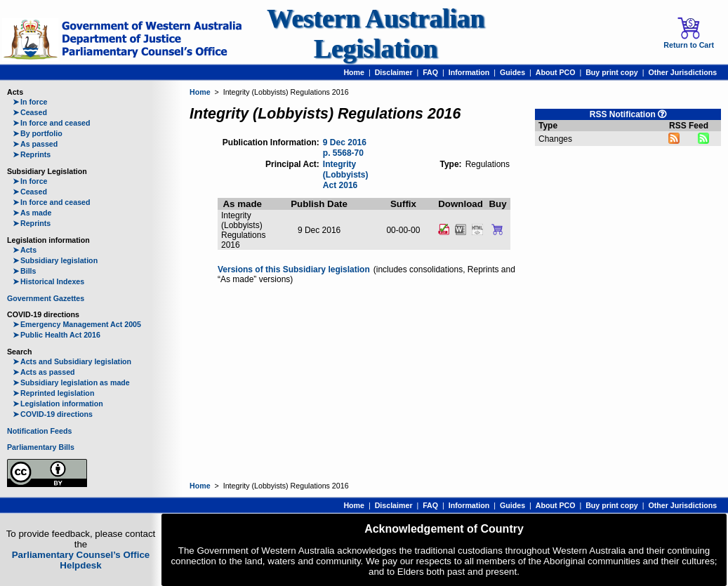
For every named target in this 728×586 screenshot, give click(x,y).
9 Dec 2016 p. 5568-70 (345, 148)
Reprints (32, 154)
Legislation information (58, 404)
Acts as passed (44, 372)
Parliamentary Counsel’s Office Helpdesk (81, 560)
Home (354, 72)
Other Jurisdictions (682, 72)
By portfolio (38, 133)
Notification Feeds (39, 431)
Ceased (30, 112)
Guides (512, 72)
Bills (25, 271)
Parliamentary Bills (41, 447)
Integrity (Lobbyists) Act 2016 (346, 174)
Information (469, 72)
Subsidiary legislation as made (71, 382)
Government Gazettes (46, 298)
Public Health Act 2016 (57, 335)
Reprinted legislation (53, 393)
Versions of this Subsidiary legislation (294, 269)
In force (30, 102)
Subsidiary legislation (55, 260)
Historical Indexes (48, 281)
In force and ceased (52, 123)
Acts (25, 250)
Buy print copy (612, 72)
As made (32, 213)
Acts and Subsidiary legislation (72, 361)
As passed (35, 144)
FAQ (430, 72)
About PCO (556, 72)
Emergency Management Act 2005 (77, 324)
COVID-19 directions (53, 414)
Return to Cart (689, 33)
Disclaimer (394, 72)
